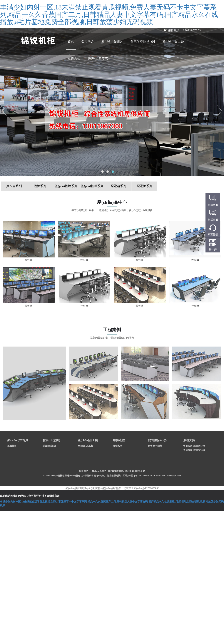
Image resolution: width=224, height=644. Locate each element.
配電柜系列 (144, 186)
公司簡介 (88, 41)
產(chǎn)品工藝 (173, 41)
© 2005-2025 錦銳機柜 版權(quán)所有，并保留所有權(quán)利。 (75, 476)
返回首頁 (12, 446)
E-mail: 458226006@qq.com (168, 476)
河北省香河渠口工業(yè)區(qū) (122, 476)
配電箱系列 (118, 186)
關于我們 (84, 471)
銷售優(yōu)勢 (155, 446)
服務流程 (74, 58)
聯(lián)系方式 (98, 58)
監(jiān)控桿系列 (92, 186)
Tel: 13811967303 (146, 476)
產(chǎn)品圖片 (112, 41)
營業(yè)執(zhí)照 (143, 41)
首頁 (71, 41)
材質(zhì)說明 (49, 446)
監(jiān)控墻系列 (66, 186)
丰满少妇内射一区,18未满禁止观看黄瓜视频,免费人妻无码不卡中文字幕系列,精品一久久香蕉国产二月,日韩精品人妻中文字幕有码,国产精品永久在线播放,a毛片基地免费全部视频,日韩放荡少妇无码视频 (109, 15)
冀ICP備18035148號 (135, 471)
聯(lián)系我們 (99, 471)
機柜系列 (40, 186)
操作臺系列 (14, 186)
